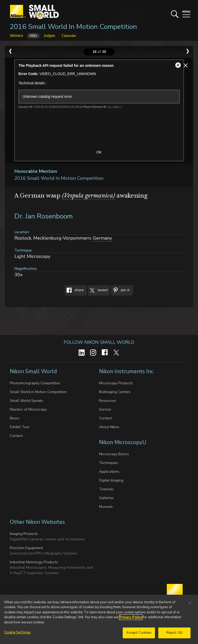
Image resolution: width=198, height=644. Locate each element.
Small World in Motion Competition (38, 392)
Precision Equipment (26, 548)
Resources (108, 401)
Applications (109, 472)
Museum (106, 507)
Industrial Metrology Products (34, 562)
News (15, 418)
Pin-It (120, 290)
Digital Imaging (111, 480)
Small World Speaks (27, 401)
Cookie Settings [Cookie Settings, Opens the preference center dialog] (17, 632)
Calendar (69, 36)
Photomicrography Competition (35, 383)
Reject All (174, 633)
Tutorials (106, 489)
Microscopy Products (116, 383)
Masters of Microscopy (28, 409)
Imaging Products (24, 534)
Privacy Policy (131, 617)
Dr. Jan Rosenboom (44, 216)
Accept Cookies (139, 633)
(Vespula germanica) (89, 196)
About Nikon (109, 427)
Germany (102, 238)
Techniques (109, 463)
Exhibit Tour (20, 427)
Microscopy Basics (114, 454)
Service (105, 409)
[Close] (190, 603)
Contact (16, 436)
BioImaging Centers (115, 392)
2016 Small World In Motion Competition (73, 27)
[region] (99, 619)
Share (74, 290)
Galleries (106, 498)
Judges (49, 36)
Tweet (98, 290)
